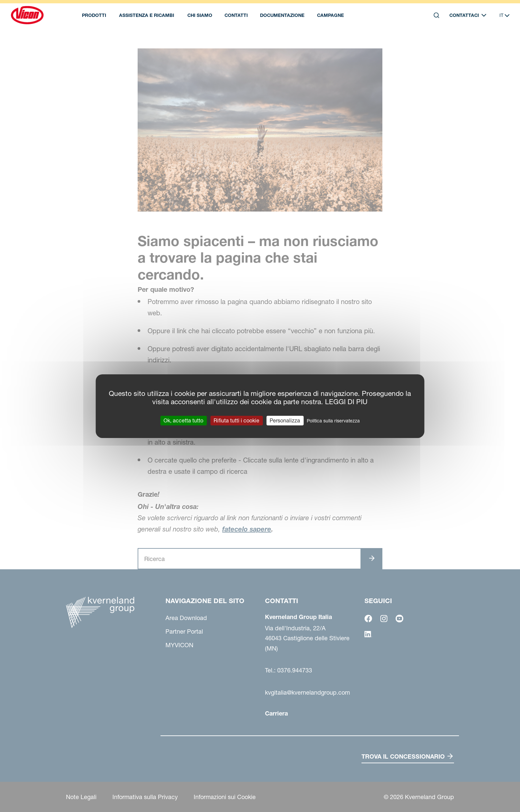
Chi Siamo (200, 15)
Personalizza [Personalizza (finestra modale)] (285, 420)
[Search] (436, 15)
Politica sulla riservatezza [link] (333, 420)
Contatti (236, 15)
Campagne (330, 15)
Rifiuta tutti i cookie (236, 420)
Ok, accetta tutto (183, 420)
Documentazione (282, 15)
